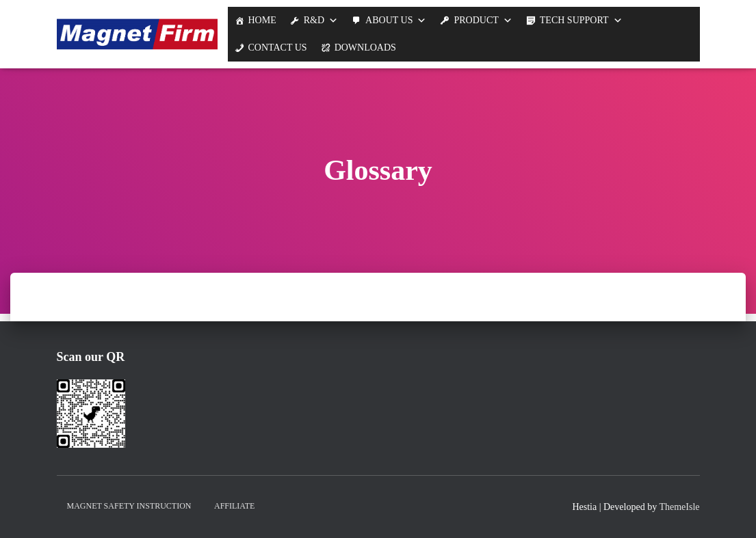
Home (262, 20)
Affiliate (234, 506)
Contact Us (278, 48)
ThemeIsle (679, 507)
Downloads (365, 48)
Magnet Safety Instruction (129, 506)
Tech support (574, 20)
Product (476, 20)
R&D (314, 20)
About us (389, 20)
